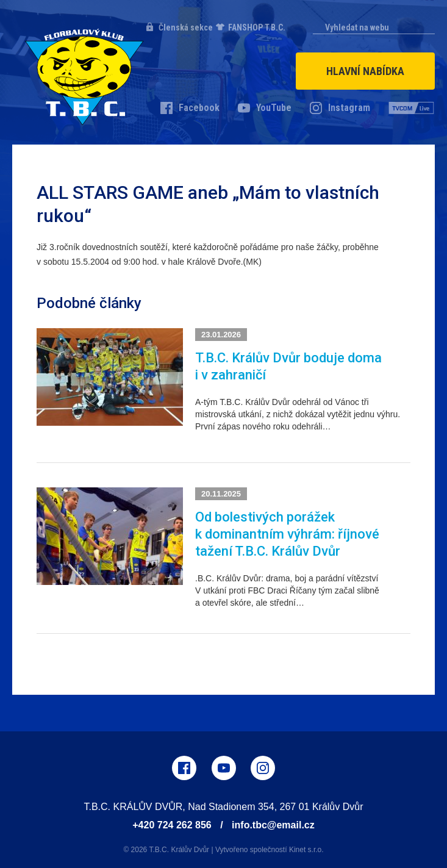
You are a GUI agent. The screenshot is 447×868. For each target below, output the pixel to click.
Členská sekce (186, 27)
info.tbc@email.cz (273, 825)
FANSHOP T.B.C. (257, 27)
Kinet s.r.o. (306, 850)
